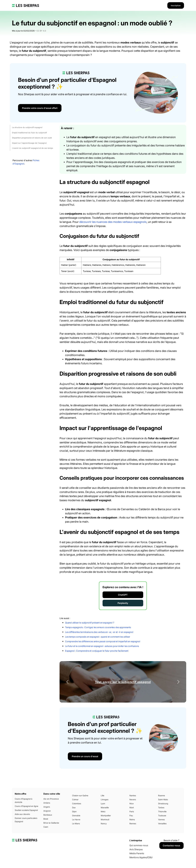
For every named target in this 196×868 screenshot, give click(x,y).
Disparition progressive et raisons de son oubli (32, 138)
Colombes (77, 803)
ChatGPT (123, 595)
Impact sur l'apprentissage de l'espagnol (29, 143)
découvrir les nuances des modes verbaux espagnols (113, 222)
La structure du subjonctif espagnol (27, 127)
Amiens (47, 803)
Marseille (105, 807)
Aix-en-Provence (51, 799)
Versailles (162, 823)
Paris (132, 811)
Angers (47, 807)
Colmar (75, 799)
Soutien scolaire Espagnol (26, 810)
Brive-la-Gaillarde (51, 823)
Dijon (74, 811)
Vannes (161, 819)
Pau (131, 815)
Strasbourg (163, 803)
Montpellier (106, 815)
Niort (132, 807)
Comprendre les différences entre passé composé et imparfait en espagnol (103, 641)
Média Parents (137, 853)
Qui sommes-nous (139, 845)
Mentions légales (138, 857)
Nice (131, 803)
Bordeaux (48, 815)
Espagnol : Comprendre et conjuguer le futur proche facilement (97, 651)
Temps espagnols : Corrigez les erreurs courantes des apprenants (98, 627)
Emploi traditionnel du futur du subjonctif (29, 133)
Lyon (103, 803)
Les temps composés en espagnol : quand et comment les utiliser (98, 637)
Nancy (104, 823)
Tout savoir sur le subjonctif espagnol (123, 682)
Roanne (161, 795)
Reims (132, 819)
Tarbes (161, 807)
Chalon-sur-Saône (80, 795)
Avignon (47, 811)
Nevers (133, 799)
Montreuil (105, 819)
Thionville (162, 811)
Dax (74, 807)
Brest (46, 819)
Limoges (105, 799)
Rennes (133, 823)
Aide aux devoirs (22, 814)
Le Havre (76, 819)
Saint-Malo (163, 799)
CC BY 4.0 (41, 31)
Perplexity (123, 603)
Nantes (133, 795)
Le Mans (76, 823)
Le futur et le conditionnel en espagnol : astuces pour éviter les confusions (102, 646)
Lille (102, 795)
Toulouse (162, 815)
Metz (103, 811)
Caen (46, 827)
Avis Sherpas (136, 849)
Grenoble (76, 815)
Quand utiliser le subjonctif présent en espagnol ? (90, 623)
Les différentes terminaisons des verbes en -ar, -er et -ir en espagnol (99, 632)
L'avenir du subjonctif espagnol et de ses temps (33, 148)
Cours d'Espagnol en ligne (26, 806)
